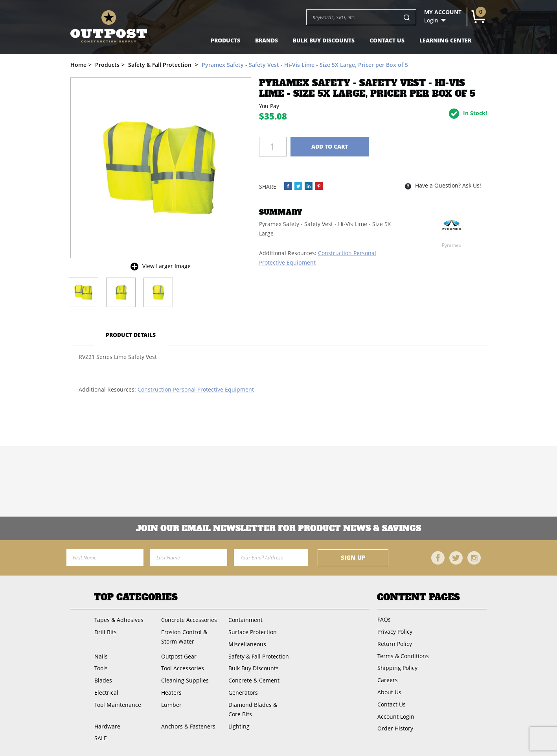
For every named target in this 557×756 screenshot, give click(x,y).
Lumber (171, 702)
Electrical (106, 691)
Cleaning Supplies (185, 679)
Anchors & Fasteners (188, 724)
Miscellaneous (246, 643)
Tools (101, 667)
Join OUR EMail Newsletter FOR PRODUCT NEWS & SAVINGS (278, 528)
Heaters (171, 691)
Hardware (107, 724)
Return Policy (394, 643)
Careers (387, 678)
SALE (100, 735)
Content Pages (418, 597)
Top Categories (136, 597)
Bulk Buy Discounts (324, 40)
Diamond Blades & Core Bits (259, 707)
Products (225, 40)
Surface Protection (252, 632)
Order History (395, 726)
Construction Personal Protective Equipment (196, 389)
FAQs (384, 619)
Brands (267, 40)
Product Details (131, 335)
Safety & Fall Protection (258, 655)
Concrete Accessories (189, 620)
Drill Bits (105, 632)
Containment (245, 620)
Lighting (238, 724)
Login (431, 20)
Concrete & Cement (253, 679)
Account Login (395, 714)
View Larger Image (166, 266)
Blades (103, 679)
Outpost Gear (178, 655)
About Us (389, 690)
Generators (242, 691)
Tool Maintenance (117, 702)
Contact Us (387, 40)
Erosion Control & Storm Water (184, 636)
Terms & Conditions (403, 655)
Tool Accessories (182, 667)
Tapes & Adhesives (119, 620)
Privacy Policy (394, 631)
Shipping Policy (397, 667)
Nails (101, 655)
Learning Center (445, 40)
